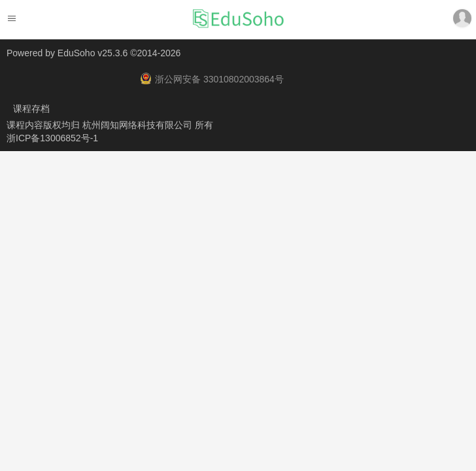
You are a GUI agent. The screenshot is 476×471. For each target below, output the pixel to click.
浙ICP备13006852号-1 (52, 138)
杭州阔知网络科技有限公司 (139, 125)
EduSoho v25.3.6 (93, 53)
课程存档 (31, 109)
